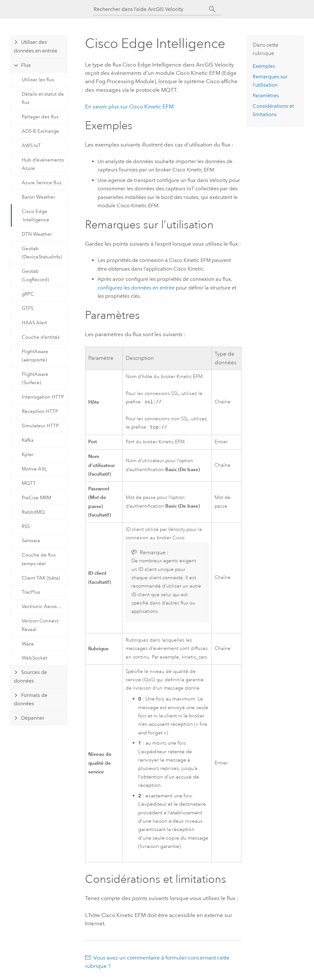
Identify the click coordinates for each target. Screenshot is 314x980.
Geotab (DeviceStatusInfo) (42, 253)
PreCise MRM (36, 498)
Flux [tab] (26, 65)
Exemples (264, 66)
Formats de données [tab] (31, 699)
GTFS (27, 308)
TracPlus (31, 592)
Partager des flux (40, 117)
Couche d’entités (41, 337)
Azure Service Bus (42, 183)
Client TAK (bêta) (41, 578)
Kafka (28, 440)
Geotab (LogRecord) (35, 275)
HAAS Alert (34, 323)
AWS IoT (31, 146)
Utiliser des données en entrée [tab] (35, 46)
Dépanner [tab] (33, 718)
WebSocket (35, 658)
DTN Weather (37, 234)
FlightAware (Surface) (35, 378)
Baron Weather (38, 197)
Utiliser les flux (38, 80)
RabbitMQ (33, 512)
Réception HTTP (40, 411)
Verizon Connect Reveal (40, 625)
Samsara (31, 541)
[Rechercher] (212, 9)
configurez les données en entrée (136, 288)
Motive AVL (34, 469)
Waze (28, 644)
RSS (26, 526)
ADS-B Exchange (40, 131)
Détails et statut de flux (43, 98)
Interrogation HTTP (43, 397)
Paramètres (266, 95)
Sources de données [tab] (30, 676)
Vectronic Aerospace (44, 606)
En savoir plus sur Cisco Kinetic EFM (129, 107)
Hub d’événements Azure (43, 164)
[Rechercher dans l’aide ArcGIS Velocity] (151, 9)
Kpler (28, 454)
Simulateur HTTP (40, 426)
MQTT (29, 483)
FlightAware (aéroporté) (35, 356)
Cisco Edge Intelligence (35, 216)
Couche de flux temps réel (39, 559)
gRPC (28, 294)
